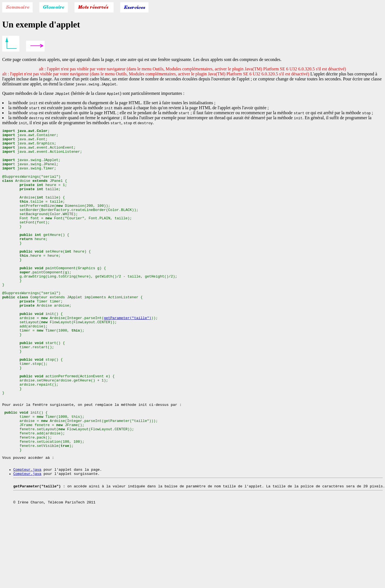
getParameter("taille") (128, 356)
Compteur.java (27, 535)
